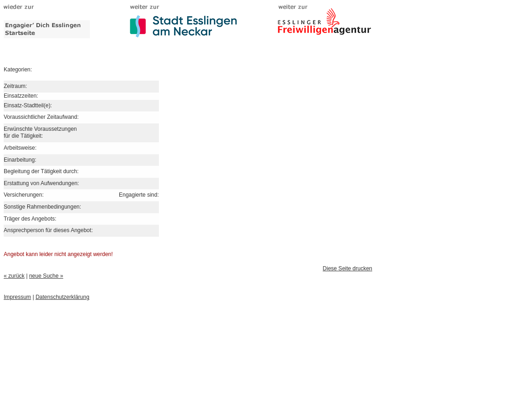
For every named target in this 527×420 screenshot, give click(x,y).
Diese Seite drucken (348, 268)
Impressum (17, 297)
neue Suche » (46, 276)
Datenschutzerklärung (62, 297)
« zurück (14, 276)
